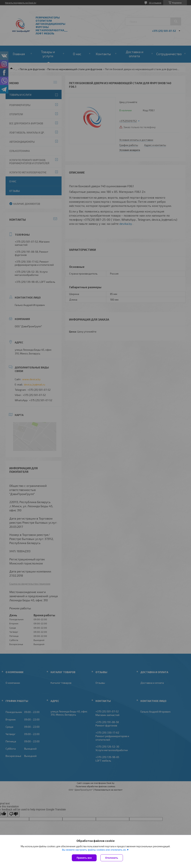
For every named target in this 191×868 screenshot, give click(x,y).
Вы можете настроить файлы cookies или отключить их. (94, 850)
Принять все (84, 858)
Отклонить (112, 858)
